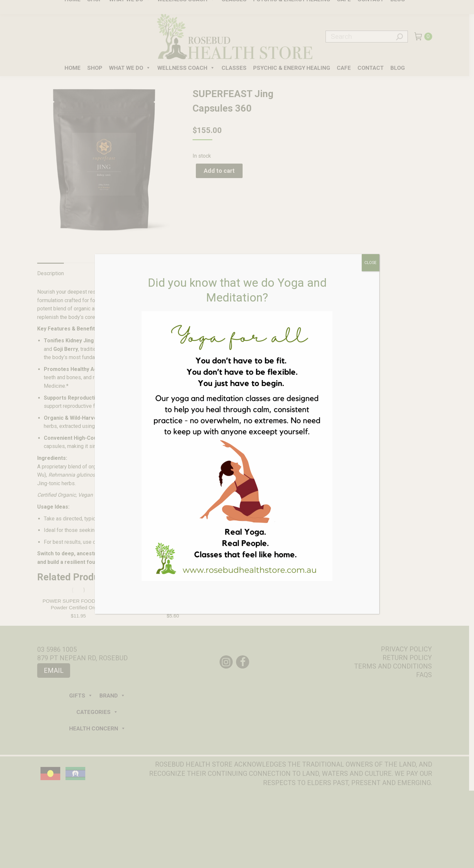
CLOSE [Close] (370, 263)
